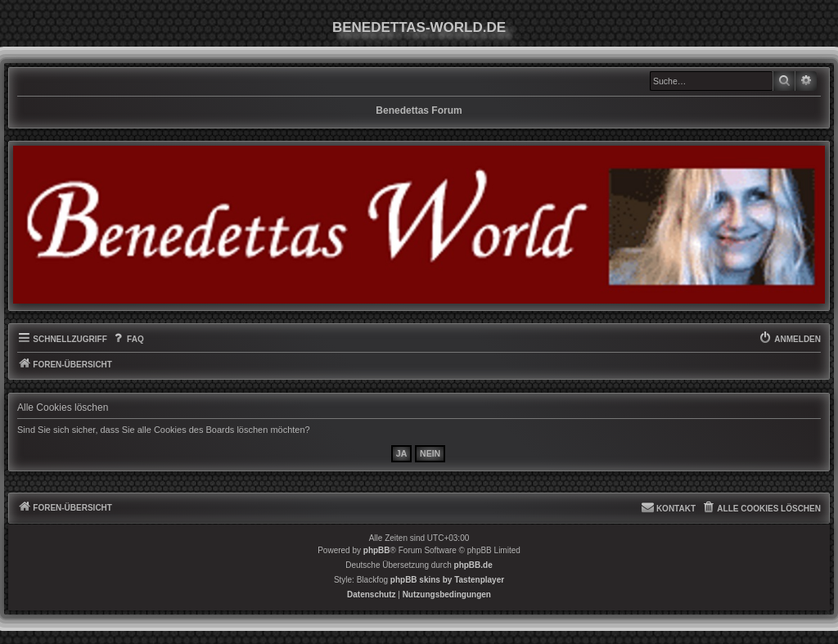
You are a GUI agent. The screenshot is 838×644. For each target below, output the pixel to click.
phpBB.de (473, 565)
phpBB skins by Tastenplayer (447, 580)
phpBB (377, 550)
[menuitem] (128, 340)
